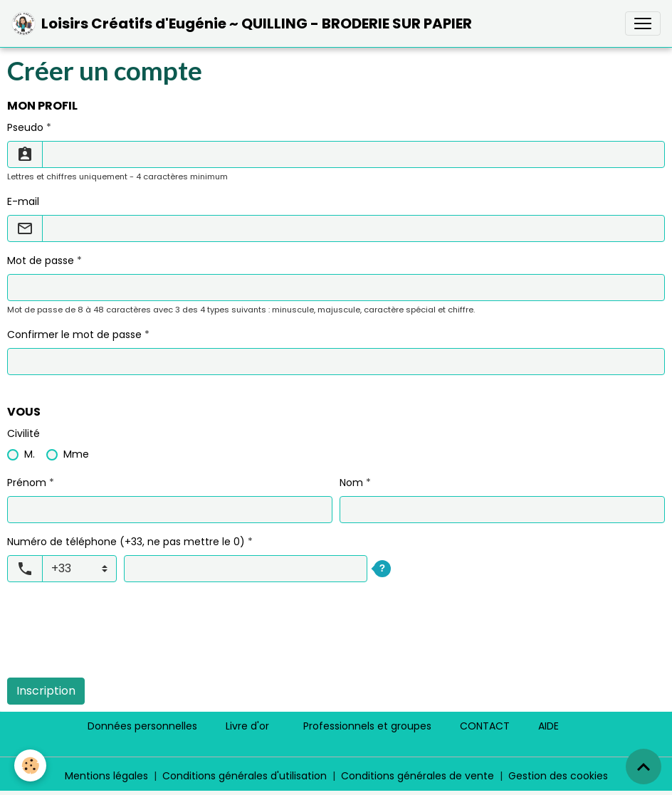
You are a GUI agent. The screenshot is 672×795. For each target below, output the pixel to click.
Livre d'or (247, 726)
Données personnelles (142, 726)
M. (30, 454)
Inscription (46, 691)
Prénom (27, 483)
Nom (351, 483)
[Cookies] (30, 765)
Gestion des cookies (558, 776)
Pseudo (25, 127)
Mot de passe (41, 260)
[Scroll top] (644, 767)
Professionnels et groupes (367, 726)
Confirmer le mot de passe (74, 335)
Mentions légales (106, 776)
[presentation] (115, 638)
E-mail (23, 201)
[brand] (242, 23)
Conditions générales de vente (418, 776)
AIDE (548, 726)
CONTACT (485, 726)
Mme (76, 454)
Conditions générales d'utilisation (245, 776)
